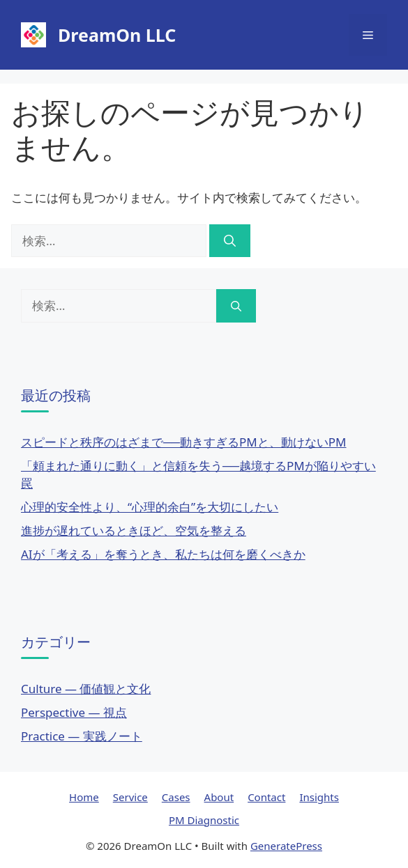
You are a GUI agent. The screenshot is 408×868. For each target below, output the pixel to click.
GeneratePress (286, 846)
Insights (319, 797)
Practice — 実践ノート (82, 736)
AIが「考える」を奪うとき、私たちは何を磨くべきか (163, 554)
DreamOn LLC (117, 35)
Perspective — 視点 (74, 712)
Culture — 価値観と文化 (86, 689)
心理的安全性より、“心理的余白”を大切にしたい (150, 507)
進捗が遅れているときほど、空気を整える (134, 530)
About (219, 797)
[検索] (230, 241)
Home (84, 797)
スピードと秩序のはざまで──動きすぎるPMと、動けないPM (184, 442)
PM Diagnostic (204, 820)
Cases (176, 797)
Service (130, 797)
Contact (266, 797)
